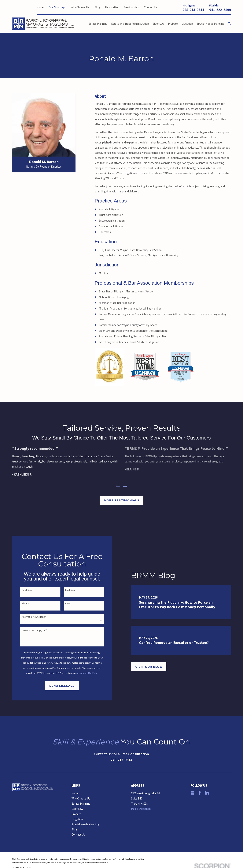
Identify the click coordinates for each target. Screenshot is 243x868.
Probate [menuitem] (173, 24)
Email (64, 604)
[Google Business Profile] (192, 793)
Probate (76, 814)
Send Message (58, 686)
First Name (23, 590)
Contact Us (151, 7)
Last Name (67, 590)
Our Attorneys (57, 7)
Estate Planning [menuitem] (98, 24)
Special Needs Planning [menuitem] (210, 24)
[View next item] (125, 486)
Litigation (77, 819)
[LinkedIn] (207, 793)
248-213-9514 (193, 10)
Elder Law (77, 809)
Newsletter (112, 7)
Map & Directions (141, 809)
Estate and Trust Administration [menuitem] (130, 24)
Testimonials (131, 7)
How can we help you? (30, 630)
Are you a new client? (29, 617)
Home (40, 7)
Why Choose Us (80, 7)
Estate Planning (81, 804)
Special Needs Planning (85, 824)
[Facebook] (200, 793)
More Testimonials (122, 500)
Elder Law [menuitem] (158, 24)
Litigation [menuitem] (187, 24)
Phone (21, 604)
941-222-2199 (220, 10)
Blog (97, 7)
